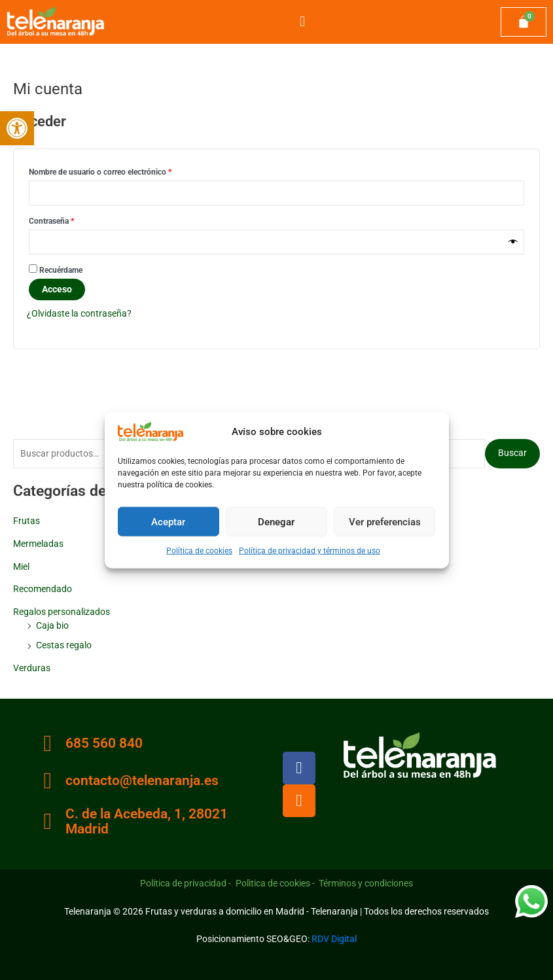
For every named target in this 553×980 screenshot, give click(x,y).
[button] (17, 128)
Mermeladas (38, 544)
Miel (21, 567)
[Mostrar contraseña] (513, 242)
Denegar (276, 521)
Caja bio (52, 625)
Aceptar (168, 521)
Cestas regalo (64, 645)
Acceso (57, 289)
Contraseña (70, 219)
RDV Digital (334, 939)
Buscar (512, 453)
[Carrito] (524, 22)
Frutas (27, 521)
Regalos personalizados (62, 612)
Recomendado (43, 589)
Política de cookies (199, 551)
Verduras (32, 668)
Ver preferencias (385, 521)
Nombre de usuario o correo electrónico (119, 170)
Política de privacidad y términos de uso (310, 551)
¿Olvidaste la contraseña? (79, 313)
